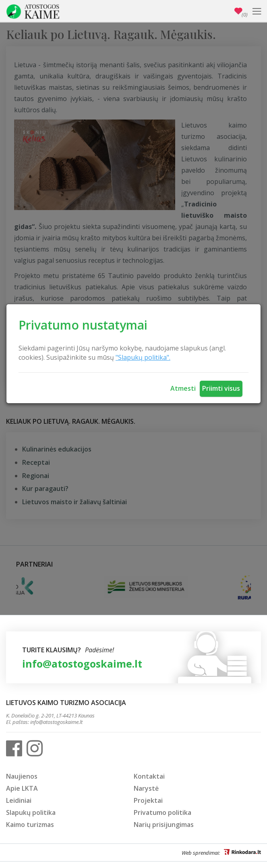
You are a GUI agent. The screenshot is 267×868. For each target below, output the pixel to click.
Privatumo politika (162, 812)
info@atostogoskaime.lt (82, 664)
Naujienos (22, 776)
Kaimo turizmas (30, 825)
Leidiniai (19, 800)
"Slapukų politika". (143, 357)
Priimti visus (221, 388)
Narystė (146, 788)
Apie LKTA (22, 788)
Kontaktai (149, 776)
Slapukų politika (31, 812)
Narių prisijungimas (164, 825)
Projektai (148, 800)
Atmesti (183, 388)
